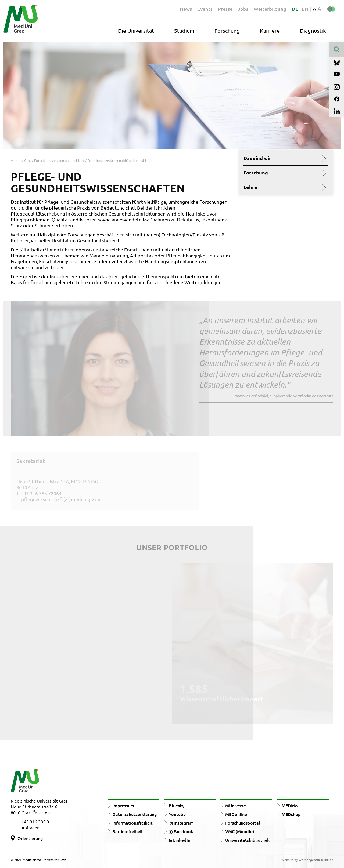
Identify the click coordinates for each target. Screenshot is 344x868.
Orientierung (30, 838)
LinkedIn (180, 840)
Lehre (284, 187)
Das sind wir (284, 158)
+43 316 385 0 (35, 822)
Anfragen (31, 827)
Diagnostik (313, 30)
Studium (184, 30)
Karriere (270, 30)
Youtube (177, 814)
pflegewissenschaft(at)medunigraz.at (62, 499)
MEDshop (291, 814)
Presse (225, 9)
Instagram (181, 823)
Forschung (227, 30)
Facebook (181, 831)
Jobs (243, 9)
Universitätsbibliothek (247, 840)
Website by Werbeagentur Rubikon (307, 860)
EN (305, 9)
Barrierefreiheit (128, 831)
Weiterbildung (270, 9)
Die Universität (136, 30)
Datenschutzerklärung (135, 814)
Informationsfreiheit (132, 823)
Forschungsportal (243, 823)
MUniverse (236, 805)
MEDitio (290, 805)
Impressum (123, 805)
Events (205, 9)
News (186, 9)
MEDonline (236, 814)
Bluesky (177, 805)
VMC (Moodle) (240, 831)
